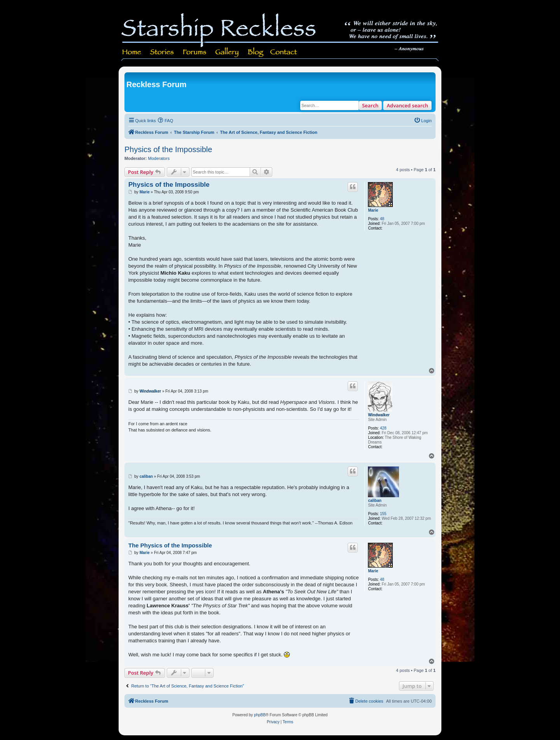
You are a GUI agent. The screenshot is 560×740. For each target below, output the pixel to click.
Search (370, 105)
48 (382, 219)
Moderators (159, 158)
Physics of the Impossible (168, 149)
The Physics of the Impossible (170, 545)
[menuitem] (166, 121)
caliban (374, 501)
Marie (373, 210)
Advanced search (407, 105)
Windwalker (379, 415)
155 (383, 514)
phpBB (260, 715)
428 (383, 428)
